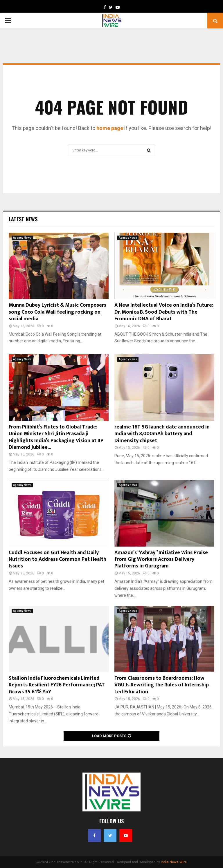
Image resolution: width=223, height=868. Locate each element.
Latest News (23, 219)
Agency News (22, 238)
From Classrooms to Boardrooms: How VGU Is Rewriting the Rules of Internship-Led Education (162, 685)
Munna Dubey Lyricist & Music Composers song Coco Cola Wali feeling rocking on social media (57, 312)
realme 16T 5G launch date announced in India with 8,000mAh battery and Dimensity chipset (162, 434)
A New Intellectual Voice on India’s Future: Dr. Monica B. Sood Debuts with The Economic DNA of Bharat (164, 312)
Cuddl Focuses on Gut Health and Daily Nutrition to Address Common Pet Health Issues (57, 559)
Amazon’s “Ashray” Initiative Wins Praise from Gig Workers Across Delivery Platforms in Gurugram (161, 559)
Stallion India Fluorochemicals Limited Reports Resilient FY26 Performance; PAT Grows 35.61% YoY (57, 685)
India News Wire (174, 862)
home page (110, 128)
